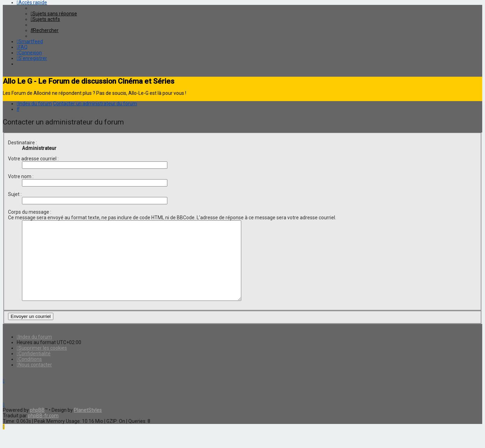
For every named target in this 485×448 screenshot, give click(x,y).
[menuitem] (54, 14)
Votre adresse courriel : (33, 159)
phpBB (37, 426)
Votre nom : (21, 176)
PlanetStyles (88, 426)
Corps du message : (30, 212)
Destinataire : (22, 143)
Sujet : (15, 194)
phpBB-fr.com (43, 431)
